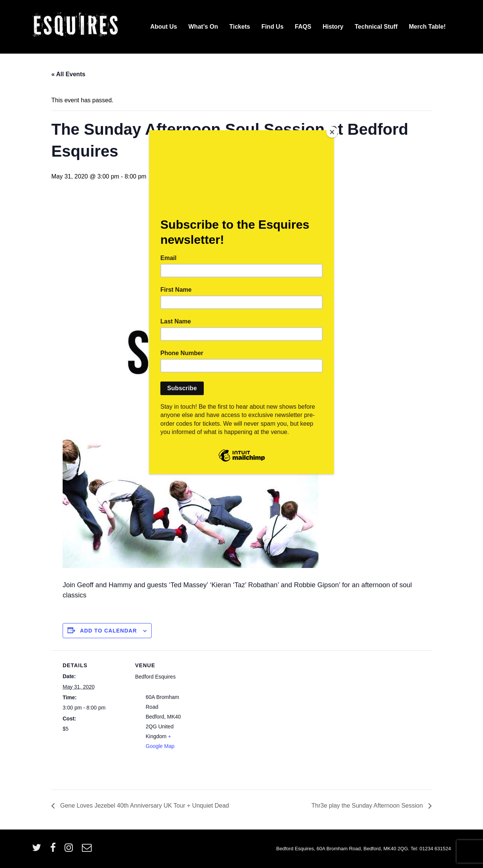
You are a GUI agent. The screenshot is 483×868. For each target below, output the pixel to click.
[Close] (332, 132)
